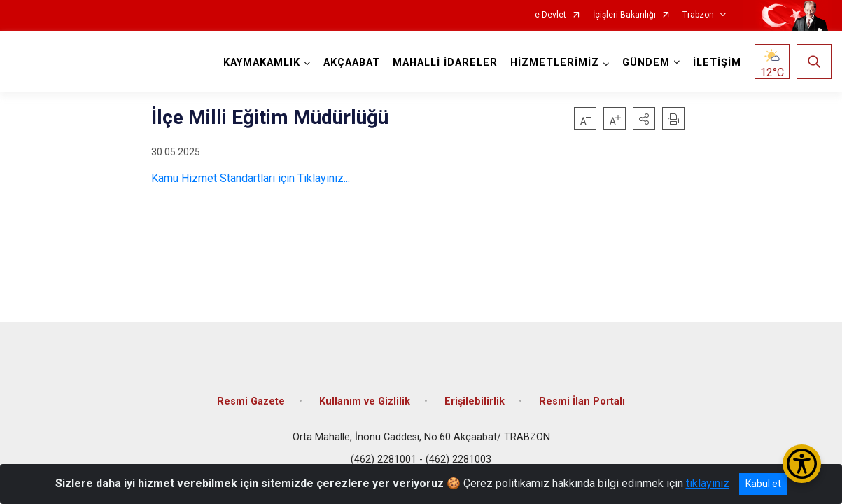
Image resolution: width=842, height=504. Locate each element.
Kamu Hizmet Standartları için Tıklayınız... (251, 178)
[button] (644, 118)
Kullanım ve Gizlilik (365, 401)
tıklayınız (708, 483)
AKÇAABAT (352, 63)
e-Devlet (550, 15)
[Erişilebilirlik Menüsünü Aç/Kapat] (802, 464)
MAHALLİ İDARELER (445, 63)
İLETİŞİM (717, 63)
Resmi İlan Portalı (582, 401)
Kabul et (763, 484)
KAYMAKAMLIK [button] (262, 63)
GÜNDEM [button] (646, 63)
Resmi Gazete (251, 401)
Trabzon (698, 15)
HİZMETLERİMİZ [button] (555, 63)
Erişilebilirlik (475, 401)
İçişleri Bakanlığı (624, 15)
